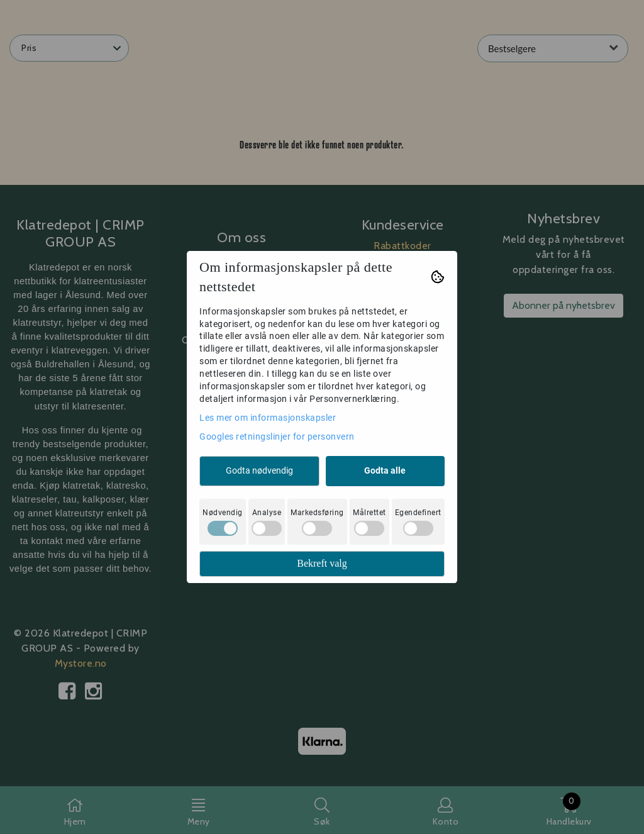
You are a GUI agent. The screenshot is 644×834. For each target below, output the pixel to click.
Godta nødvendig (259, 470)
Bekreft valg (322, 563)
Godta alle (385, 470)
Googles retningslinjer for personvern (277, 436)
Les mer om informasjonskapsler (268, 418)
